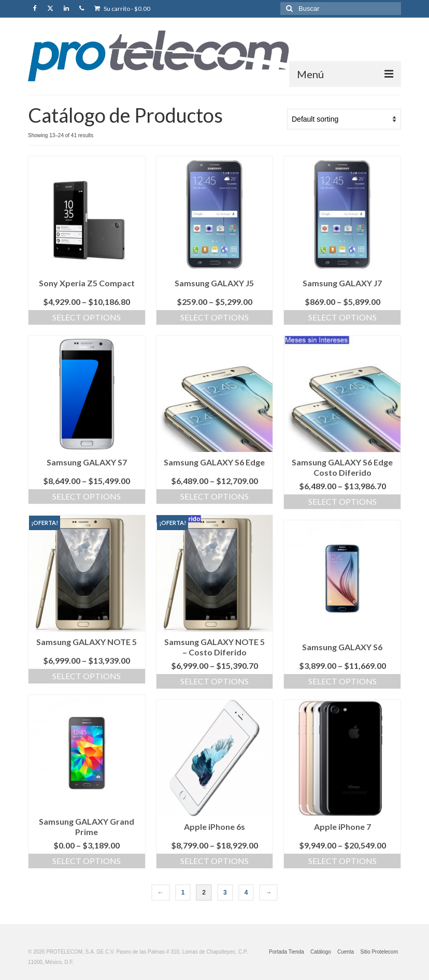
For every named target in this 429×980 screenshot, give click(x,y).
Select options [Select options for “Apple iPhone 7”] (342, 861)
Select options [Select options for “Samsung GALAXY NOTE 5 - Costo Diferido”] (214, 681)
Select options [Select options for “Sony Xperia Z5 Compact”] (87, 317)
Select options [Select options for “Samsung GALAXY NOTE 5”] (87, 676)
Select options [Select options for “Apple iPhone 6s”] (214, 861)
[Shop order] (344, 119)
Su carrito (122, 9)
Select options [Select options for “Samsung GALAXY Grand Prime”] (87, 861)
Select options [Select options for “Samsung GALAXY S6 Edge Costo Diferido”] (342, 501)
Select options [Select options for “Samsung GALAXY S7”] (87, 496)
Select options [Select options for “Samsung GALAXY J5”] (214, 317)
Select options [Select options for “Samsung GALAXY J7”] (342, 317)
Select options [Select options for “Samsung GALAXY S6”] (342, 681)
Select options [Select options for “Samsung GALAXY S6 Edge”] (214, 496)
